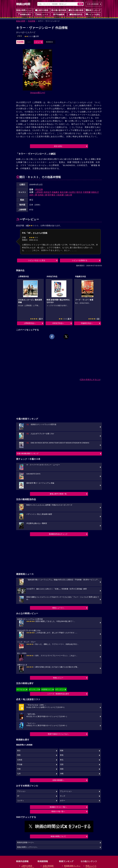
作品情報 (32, 21)
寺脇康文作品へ (87, 323)
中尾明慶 (87, 192)
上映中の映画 (42, 10)
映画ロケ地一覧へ (58, 811)
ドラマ (19, 36)
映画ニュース (42, 14)
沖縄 (62, 774)
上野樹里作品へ (30, 323)
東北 (62, 760)
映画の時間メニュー (25, 10)
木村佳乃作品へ (58, 323)
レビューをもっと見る (37, 260)
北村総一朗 (42, 195)
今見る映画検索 (93, 4)
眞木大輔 (64, 192)
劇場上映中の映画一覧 (58, 494)
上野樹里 (39, 192)
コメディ (21, 801)
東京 (19, 751)
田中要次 (52, 195)
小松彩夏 (60, 195)
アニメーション (66, 791)
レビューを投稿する (80, 260)
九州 (19, 774)
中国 (19, 769)
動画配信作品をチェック (58, 534)
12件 (32, 36)
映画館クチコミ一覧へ (58, 807)
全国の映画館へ (58, 780)
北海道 (20, 760)
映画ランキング (93, 10)
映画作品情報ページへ (26, 843)
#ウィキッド (34, 689)
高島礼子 (95, 192)
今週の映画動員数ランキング (28, 454)
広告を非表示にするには (90, 380)
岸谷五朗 (39, 189)
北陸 (62, 764)
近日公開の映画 (76, 10)
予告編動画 (59, 14)
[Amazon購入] (38, 93)
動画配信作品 (76, 14)
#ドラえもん (21, 689)
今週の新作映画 (59, 10)
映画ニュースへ (58, 608)
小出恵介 (72, 192)
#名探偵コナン (47, 689)
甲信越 (20, 764)
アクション (21, 791)
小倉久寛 (68, 195)
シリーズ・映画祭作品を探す (58, 694)
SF (18, 796)
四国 (62, 769)
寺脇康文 (56, 192)
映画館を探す (25, 14)
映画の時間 (21, 21)
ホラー (63, 801)
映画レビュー (58, 678)
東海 (62, 755)
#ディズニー (60, 689)
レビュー (38, 42)
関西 (19, 755)
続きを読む (58, 146)
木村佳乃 (47, 192)
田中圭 (79, 192)
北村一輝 (33, 195)
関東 (62, 751)
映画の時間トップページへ (27, 847)
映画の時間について (58, 836)
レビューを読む (93, 14)
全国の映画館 (48, 866)
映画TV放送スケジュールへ (58, 734)
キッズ (63, 796)
